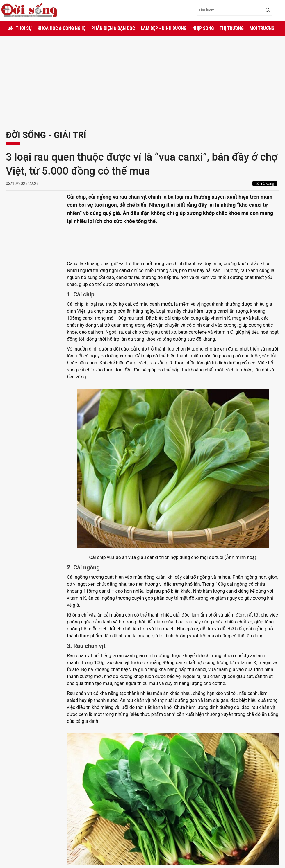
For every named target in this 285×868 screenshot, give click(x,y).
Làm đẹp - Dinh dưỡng (164, 28)
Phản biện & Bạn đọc (113, 28)
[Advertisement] (142, 80)
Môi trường (262, 28)
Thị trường (231, 28)
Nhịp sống (203, 28)
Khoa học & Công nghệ (62, 28)
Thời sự (24, 28)
